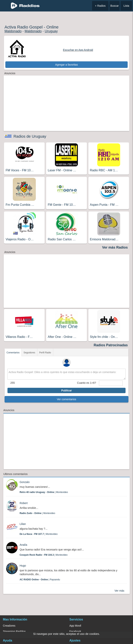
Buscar (115, 6)
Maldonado (13, 31)
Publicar (66, 390)
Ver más (119, 591)
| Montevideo (44, 492)
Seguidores (29, 353)
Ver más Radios (115, 247)
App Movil (75, 626)
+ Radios (100, 6)
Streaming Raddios (14, 631)
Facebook (75, 631)
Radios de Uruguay (30, 136)
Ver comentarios (66, 399)
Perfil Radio (45, 353)
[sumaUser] (111, 383)
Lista (126, 6)
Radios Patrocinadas (111, 345)
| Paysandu (40, 580)
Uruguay (51, 31)
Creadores (9, 626)
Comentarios (13, 353)
